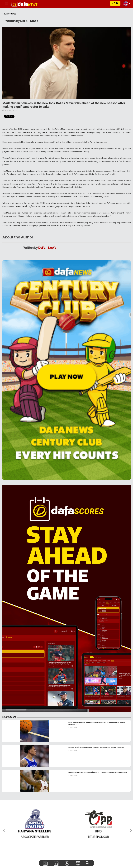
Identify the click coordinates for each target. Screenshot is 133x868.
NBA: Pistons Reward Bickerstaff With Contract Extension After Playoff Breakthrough (97, 723)
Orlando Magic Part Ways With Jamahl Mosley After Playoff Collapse (96, 747)
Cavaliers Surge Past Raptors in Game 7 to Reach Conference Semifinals (97, 772)
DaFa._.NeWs (47, 248)
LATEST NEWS (9, 14)
